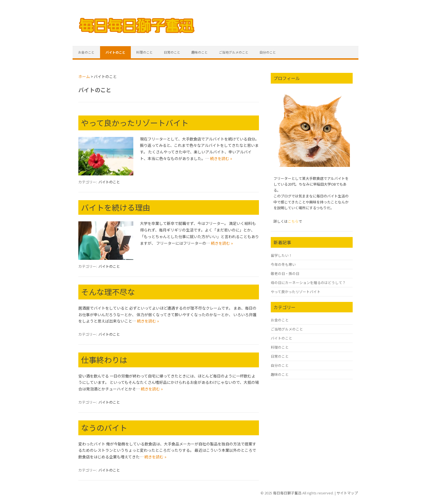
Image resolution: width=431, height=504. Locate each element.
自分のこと (268, 52)
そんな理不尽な (108, 292)
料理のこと (145, 52)
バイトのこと (115, 52)
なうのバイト (104, 428)
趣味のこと (200, 52)
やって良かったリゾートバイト (135, 123)
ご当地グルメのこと (234, 52)
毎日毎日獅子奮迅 (287, 493)
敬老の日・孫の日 (285, 273)
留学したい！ (281, 255)
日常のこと (172, 52)
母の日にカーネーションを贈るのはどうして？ (308, 283)
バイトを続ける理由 (116, 207)
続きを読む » (221, 158)
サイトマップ (347, 493)
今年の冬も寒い (283, 264)
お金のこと (86, 52)
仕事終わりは (104, 360)
